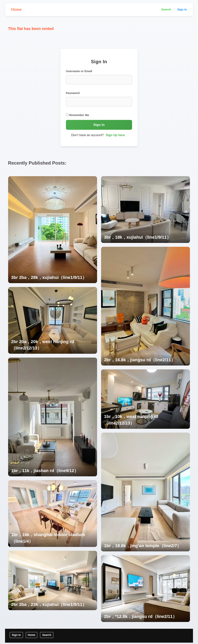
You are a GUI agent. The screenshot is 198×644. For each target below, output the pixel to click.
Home (17, 10)
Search (166, 10)
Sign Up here (115, 136)
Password (73, 94)
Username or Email (79, 72)
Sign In (182, 10)
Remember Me (78, 116)
